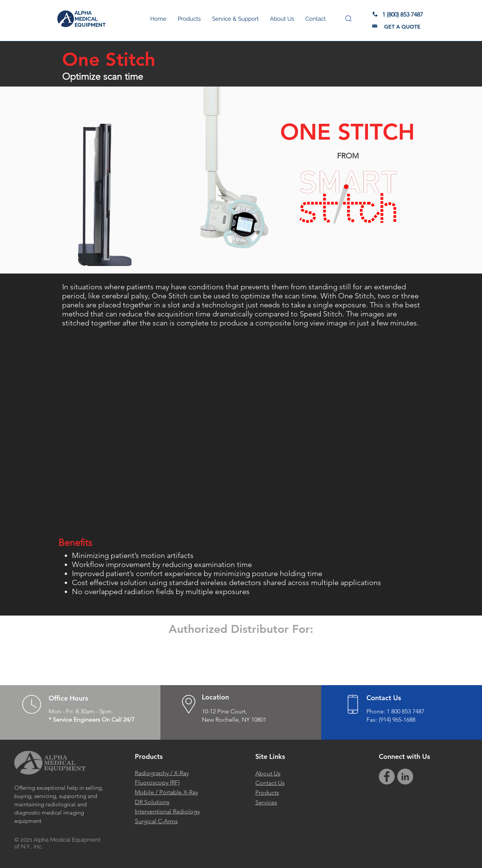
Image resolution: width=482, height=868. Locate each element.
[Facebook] (387, 777)
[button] (348, 18)
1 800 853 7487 (406, 711)
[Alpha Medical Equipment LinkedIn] (405, 777)
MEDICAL (86, 19)
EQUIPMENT (90, 25)
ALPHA (83, 13)
